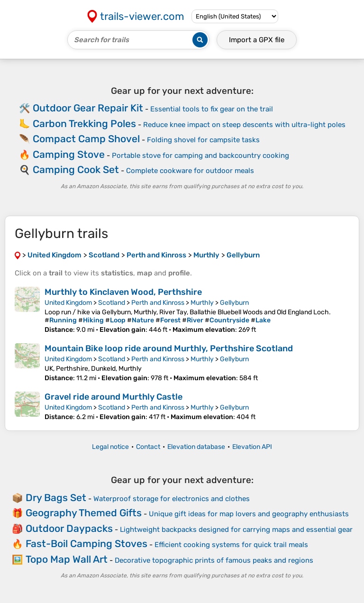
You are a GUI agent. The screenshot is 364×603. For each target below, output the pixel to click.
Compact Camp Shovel (86, 139)
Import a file (257, 40)
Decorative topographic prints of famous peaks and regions (214, 560)
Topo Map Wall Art (67, 559)
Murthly (202, 303)
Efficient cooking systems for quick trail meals (231, 545)
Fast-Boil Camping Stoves (86, 544)
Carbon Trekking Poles (84, 123)
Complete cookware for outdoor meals (190, 171)
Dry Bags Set (56, 498)
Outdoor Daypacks (69, 528)
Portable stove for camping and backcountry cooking (200, 155)
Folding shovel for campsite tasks (203, 140)
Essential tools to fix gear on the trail (212, 109)
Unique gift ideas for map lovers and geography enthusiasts (249, 514)
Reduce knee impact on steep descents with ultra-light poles (244, 125)
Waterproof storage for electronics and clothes (172, 499)
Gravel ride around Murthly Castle (114, 397)
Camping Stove (69, 154)
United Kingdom (68, 303)
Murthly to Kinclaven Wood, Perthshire (123, 292)
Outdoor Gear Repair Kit (88, 108)
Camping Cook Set (76, 169)
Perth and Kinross (158, 303)
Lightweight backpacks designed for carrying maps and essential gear (236, 530)
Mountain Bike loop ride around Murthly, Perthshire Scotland (169, 348)
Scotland (112, 303)
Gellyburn (234, 303)
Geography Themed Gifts (84, 513)
